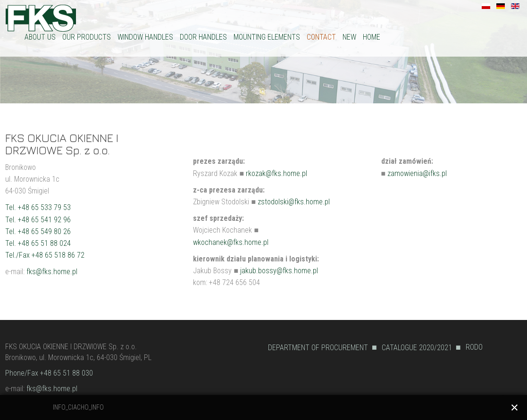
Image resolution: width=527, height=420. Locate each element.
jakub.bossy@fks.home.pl (279, 271)
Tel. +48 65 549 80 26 (38, 231)
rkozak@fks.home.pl (276, 173)
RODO (474, 347)
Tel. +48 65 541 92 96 (38, 220)
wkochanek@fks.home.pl (231, 242)
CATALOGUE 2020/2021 (417, 348)
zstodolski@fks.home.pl (294, 202)
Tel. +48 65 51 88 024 (38, 243)
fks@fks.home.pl (52, 272)
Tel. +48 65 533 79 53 (38, 207)
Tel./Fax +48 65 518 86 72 (45, 255)
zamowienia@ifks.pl (417, 173)
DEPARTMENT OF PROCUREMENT (318, 348)
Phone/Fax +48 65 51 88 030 (49, 373)
